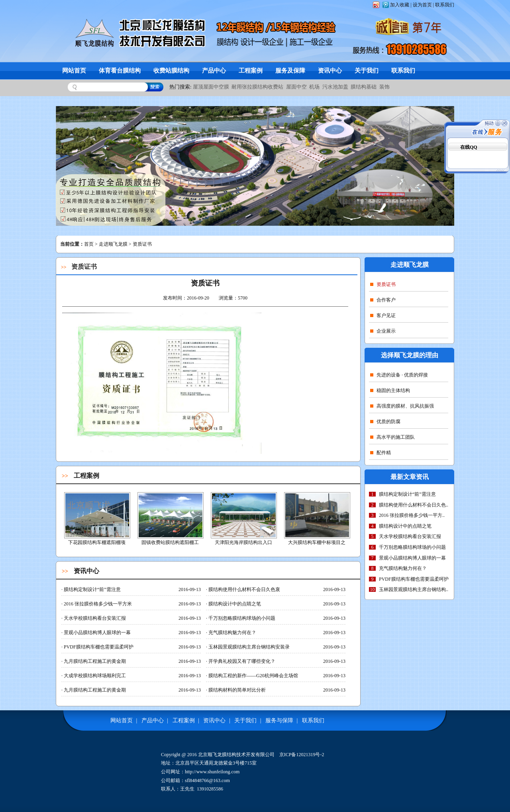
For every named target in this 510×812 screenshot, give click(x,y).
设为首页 (422, 5)
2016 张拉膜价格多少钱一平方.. (412, 515)
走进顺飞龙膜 (113, 244)
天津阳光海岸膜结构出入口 (243, 542)
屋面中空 (296, 87)
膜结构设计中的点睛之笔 (405, 526)
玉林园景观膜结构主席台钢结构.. (414, 589)
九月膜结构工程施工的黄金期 (94, 661)
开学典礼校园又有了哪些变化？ (241, 661)
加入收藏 (400, 5)
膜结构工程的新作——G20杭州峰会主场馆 (252, 676)
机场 (314, 87)
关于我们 (367, 71)
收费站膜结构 (171, 71)
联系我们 (445, 5)
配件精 (381, 453)
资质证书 (383, 284)
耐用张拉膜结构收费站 (257, 87)
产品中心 (214, 71)
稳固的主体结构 (390, 390)
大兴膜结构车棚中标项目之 (317, 542)
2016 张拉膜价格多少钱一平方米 (97, 604)
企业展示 (383, 331)
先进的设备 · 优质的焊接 (399, 375)
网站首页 (74, 71)
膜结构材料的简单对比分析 (236, 690)
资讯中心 (330, 71)
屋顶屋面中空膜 (211, 87)
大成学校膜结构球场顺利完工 (94, 676)
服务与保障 (279, 720)
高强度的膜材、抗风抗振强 (402, 406)
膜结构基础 (364, 87)
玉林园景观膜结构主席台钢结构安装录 (248, 647)
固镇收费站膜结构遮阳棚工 (170, 542)
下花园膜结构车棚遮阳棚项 (97, 542)
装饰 (384, 87)
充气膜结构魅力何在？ (403, 568)
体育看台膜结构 (120, 71)
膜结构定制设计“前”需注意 (407, 494)
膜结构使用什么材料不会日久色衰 (243, 589)
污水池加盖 (335, 87)
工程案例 (251, 71)
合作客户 (383, 300)
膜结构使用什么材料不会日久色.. (414, 505)
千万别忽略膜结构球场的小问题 (412, 547)
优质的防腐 (385, 422)
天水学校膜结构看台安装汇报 (410, 536)
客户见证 (383, 315)
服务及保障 (290, 71)
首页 (89, 244)
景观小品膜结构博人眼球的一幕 (412, 558)
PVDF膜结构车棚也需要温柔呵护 (414, 579)
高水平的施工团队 (392, 437)
